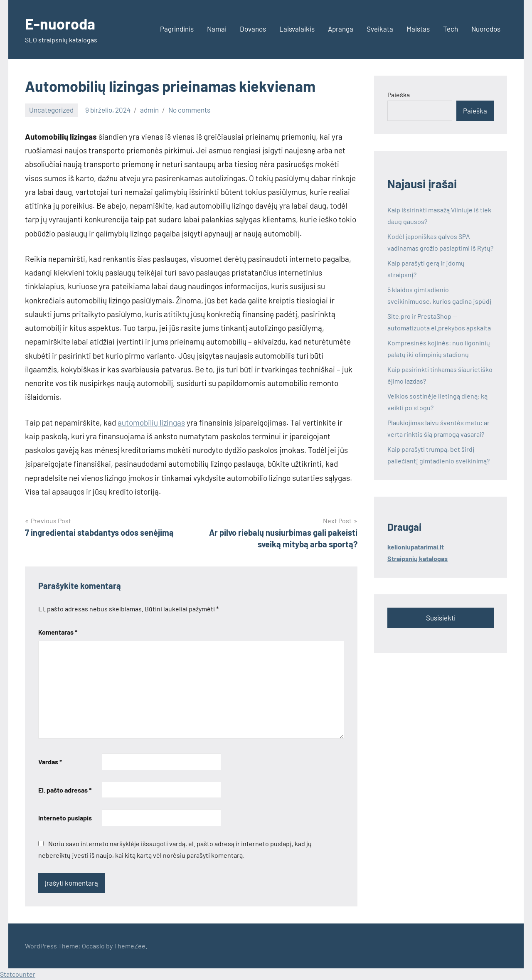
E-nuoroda (60, 23)
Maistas (418, 29)
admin (149, 110)
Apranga (341, 29)
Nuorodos (486, 29)
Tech (451, 29)
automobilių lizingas (151, 422)
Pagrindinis (177, 29)
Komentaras (58, 632)
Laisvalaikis (297, 29)
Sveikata (380, 29)
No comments (189, 110)
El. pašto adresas (65, 790)
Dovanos (253, 29)
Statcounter (18, 974)
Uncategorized (51, 110)
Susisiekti (441, 618)
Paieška (399, 95)
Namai (217, 29)
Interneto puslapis (65, 818)
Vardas (50, 762)
